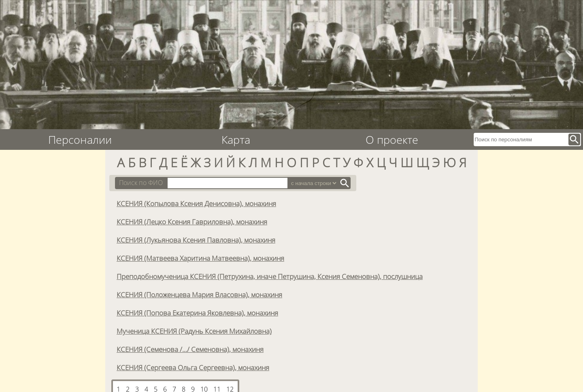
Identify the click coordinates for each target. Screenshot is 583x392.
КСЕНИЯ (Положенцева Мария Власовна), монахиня (199, 294)
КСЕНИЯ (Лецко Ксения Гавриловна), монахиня (192, 222)
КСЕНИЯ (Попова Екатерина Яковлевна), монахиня (197, 313)
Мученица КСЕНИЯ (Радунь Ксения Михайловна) (194, 331)
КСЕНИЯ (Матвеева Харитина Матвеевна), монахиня (200, 258)
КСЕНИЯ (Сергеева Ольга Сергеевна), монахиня (193, 367)
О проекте (392, 140)
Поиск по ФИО (141, 183)
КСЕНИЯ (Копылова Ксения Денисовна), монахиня (196, 203)
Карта (236, 140)
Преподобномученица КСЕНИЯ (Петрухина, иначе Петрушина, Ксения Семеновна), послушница (270, 276)
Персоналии (80, 140)
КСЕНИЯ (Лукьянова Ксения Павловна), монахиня (196, 240)
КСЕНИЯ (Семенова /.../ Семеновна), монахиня (190, 349)
